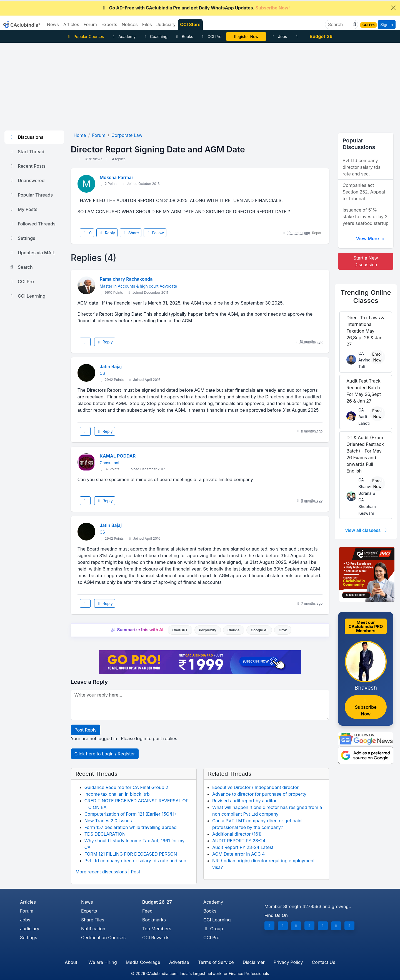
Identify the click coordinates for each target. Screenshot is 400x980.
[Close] (393, 8)
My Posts (23, 209)
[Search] (339, 24)
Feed (147, 911)
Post (135, 872)
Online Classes (366, 296)
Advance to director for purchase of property (259, 794)
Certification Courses (103, 938)
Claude (234, 630)
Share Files (93, 920)
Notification (93, 929)
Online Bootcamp (246, 37)
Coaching (155, 37)
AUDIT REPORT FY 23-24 (239, 841)
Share (131, 233)
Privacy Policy (288, 962)
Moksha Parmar (117, 177)
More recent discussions (101, 872)
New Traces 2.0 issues (108, 821)
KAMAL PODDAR (118, 456)
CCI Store (190, 24)
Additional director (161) (237, 834)
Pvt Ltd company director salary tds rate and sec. (136, 861)
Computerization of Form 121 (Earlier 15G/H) (130, 814)
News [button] (53, 24)
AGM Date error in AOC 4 (238, 854)
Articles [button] (71, 24)
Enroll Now (377, 357)
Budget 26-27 (157, 902)
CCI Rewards (156, 938)
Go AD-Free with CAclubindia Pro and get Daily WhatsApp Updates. (196, 8)
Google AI (259, 630)
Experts (89, 911)
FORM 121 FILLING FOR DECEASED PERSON (131, 854)
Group (213, 929)
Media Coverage (143, 962)
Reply (107, 233)
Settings (22, 238)
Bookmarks (154, 920)
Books (184, 37)
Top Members (157, 929)
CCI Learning (27, 296)
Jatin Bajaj (111, 366)
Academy (123, 37)
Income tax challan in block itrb (117, 794)
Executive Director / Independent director (255, 787)
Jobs (279, 37)
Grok (283, 630)
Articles (28, 902)
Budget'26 (321, 36)
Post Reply (86, 730)
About (71, 962)
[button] (354, 24)
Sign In (387, 25)
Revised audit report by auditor (244, 801)
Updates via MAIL (32, 253)
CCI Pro (211, 37)
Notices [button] (130, 24)
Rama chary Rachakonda (126, 279)
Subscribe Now (366, 708)
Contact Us (324, 962)
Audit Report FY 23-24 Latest (243, 847)
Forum (27, 911)
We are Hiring (102, 962)
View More (371, 238)
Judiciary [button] (166, 24)
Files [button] (147, 24)
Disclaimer (254, 962)
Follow (155, 233)
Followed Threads (32, 224)
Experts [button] (109, 24)
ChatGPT (180, 630)
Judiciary (30, 929)
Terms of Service (216, 962)
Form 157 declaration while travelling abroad (131, 827)
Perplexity (208, 630)
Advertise (179, 962)
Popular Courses (85, 37)
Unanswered (27, 180)
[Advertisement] (200, 84)
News (87, 902)
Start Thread (27, 152)
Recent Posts (27, 166)
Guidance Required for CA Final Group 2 (126, 787)
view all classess (367, 530)
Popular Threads (31, 195)
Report (317, 233)
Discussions (26, 137)
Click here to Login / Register (105, 754)
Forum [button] (90, 24)
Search (21, 267)
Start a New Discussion (366, 261)
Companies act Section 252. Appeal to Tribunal (364, 192)
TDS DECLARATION (105, 834)
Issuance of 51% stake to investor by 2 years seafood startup (365, 217)
